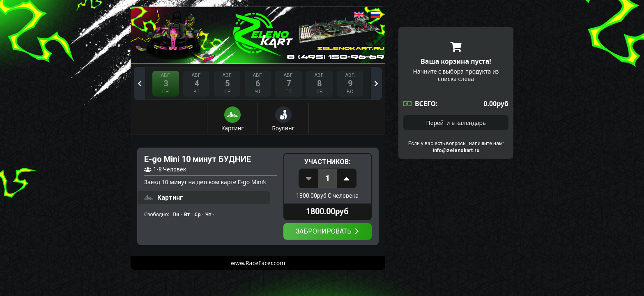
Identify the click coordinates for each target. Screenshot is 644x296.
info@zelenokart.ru (456, 150)
